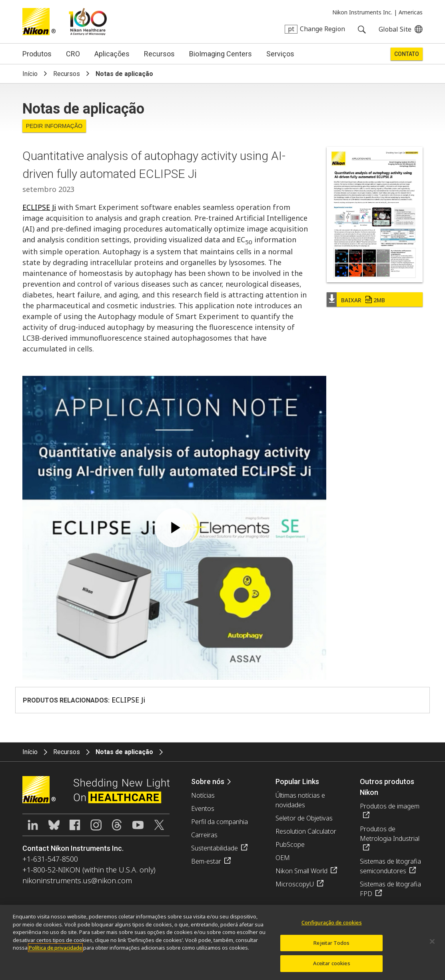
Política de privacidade (55, 948)
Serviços (280, 54)
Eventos (203, 808)
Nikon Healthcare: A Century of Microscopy (88, 22)
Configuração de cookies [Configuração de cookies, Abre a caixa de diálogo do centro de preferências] (332, 922)
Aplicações (112, 54)
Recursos (159, 54)
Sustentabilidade (215, 848)
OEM (283, 858)
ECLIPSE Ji (39, 207)
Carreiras (204, 835)
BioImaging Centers (221, 54)
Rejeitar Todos (331, 943)
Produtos (37, 54)
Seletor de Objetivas (304, 818)
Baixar (363, 300)
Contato (407, 54)
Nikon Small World (301, 871)
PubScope (290, 844)
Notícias (203, 795)
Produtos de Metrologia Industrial (390, 834)
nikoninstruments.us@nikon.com (77, 880)
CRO (73, 54)
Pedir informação (54, 126)
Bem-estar (206, 861)
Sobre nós (208, 781)
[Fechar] (432, 942)
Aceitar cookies (332, 963)
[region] (222, 942)
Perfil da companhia (220, 822)
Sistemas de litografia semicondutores (390, 866)
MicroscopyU (295, 884)
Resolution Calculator (306, 831)
